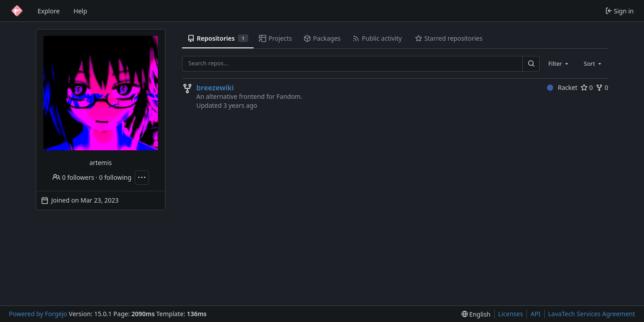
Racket (562, 87)
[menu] (476, 314)
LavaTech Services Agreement (592, 314)
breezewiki (215, 88)
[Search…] (531, 64)
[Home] (17, 11)
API (535, 314)
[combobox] (559, 64)
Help (80, 11)
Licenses (511, 314)
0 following (115, 177)
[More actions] (142, 178)
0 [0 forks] (602, 87)
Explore (49, 11)
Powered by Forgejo (38, 314)
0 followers (73, 177)
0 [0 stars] (587, 87)
